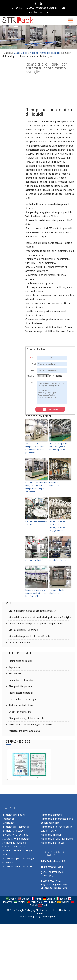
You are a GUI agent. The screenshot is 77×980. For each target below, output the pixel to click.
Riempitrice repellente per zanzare (36, 523)
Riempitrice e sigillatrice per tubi (26, 718)
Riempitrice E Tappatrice (22, 680)
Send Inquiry (50, 409)
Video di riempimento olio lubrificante (29, 636)
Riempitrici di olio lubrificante (57, 839)
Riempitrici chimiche (52, 835)
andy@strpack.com (54, 867)
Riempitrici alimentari (52, 815)
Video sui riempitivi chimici (44, 53)
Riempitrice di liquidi (34, 560)
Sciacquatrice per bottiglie (23, 699)
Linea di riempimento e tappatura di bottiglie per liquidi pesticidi (36, 593)
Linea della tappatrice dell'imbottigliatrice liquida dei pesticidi (58, 447)
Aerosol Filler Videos (20, 643)
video (24, 53)
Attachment (32, 376)
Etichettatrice (16, 674)
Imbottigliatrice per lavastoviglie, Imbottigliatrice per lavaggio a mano (57, 526)
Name (33, 358)
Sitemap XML (25, 917)
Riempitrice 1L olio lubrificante (57, 592)
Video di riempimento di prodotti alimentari (32, 611)
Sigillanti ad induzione (21, 705)
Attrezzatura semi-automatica (24, 731)
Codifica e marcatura (20, 712)
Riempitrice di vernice (58, 560)
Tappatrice (14, 667)
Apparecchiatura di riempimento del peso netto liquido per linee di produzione (36, 448)
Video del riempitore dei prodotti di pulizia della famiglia (40, 617)
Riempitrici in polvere (20, 686)
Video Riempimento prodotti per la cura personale (35, 624)
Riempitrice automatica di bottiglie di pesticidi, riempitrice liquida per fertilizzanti (36, 487)
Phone (33, 370)
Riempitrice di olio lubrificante (57, 484)
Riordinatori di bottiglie (21, 693)
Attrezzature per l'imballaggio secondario (31, 725)
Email (33, 364)
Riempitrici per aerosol (53, 843)
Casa (16, 53)
